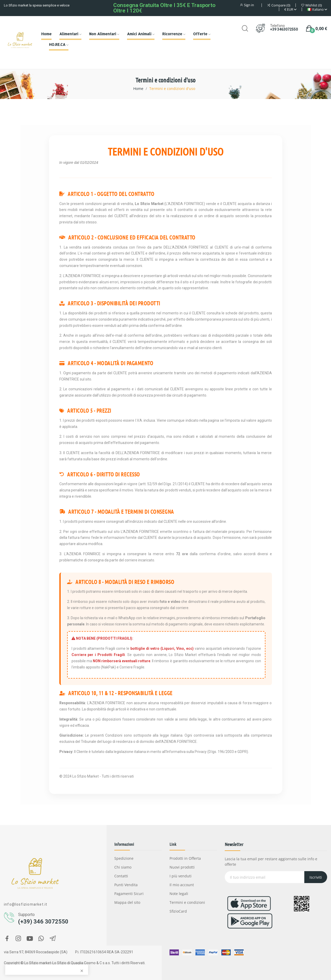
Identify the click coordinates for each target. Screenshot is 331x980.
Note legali (179, 894)
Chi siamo (123, 867)
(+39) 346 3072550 (43, 922)
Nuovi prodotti (182, 867)
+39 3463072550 (284, 29)
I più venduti (181, 876)
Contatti (121, 876)
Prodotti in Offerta (185, 858)
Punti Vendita (126, 885)
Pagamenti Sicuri (129, 894)
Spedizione (124, 858)
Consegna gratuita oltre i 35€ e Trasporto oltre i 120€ (164, 8)
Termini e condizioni (187, 902)
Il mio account (182, 885)
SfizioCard (178, 911)
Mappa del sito (127, 902)
